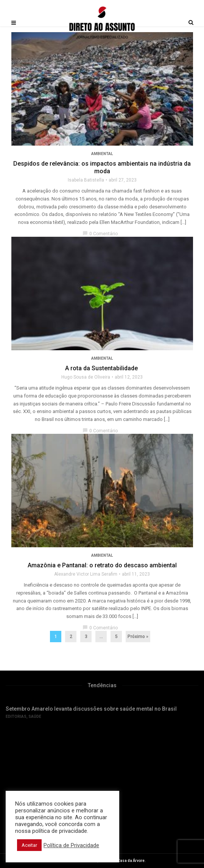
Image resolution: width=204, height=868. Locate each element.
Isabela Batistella (86, 180)
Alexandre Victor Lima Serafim (86, 574)
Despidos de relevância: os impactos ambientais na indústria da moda (102, 167)
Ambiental (102, 154)
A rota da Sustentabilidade (102, 368)
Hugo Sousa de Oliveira (86, 377)
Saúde (35, 717)
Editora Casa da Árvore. (125, 861)
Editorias (16, 717)
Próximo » (138, 637)
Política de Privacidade (71, 845)
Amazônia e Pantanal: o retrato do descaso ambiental (102, 565)
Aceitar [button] (29, 845)
